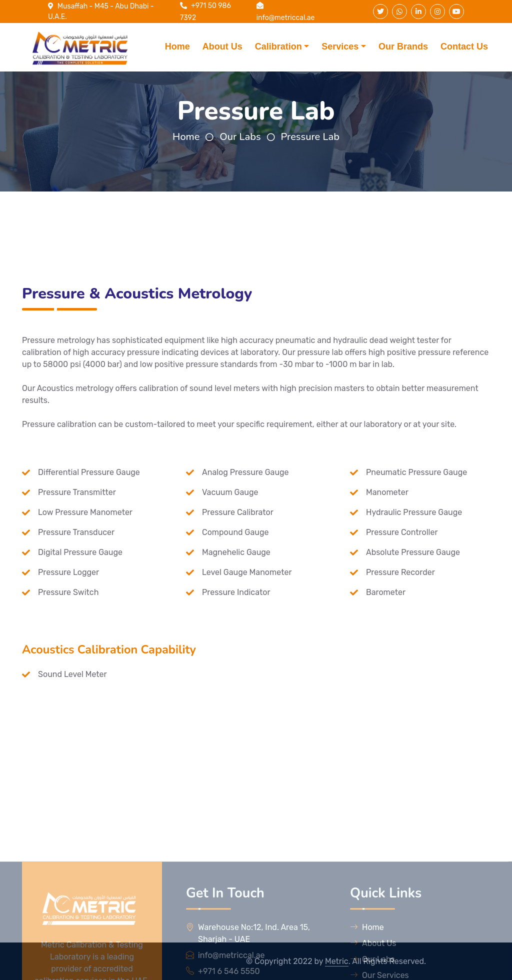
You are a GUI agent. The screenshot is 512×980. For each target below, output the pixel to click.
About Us (222, 46)
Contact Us (464, 46)
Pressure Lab (310, 137)
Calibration (278, 46)
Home (177, 46)
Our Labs (240, 137)
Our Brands (403, 46)
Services (340, 46)
